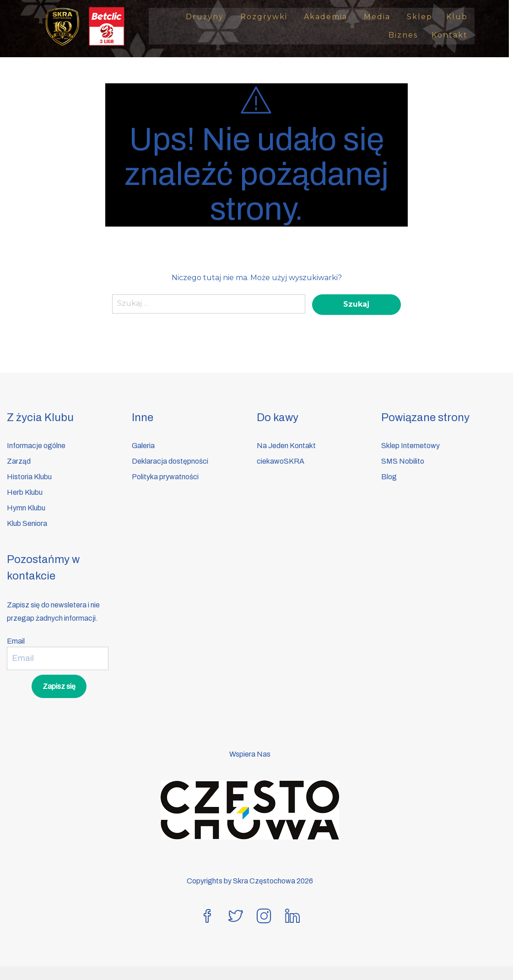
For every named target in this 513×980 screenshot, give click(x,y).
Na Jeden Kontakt (286, 446)
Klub (461, 17)
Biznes (407, 35)
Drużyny (210, 17)
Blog (389, 477)
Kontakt (454, 35)
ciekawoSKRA (281, 461)
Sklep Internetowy (410, 446)
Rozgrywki (269, 17)
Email (16, 641)
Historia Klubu (29, 477)
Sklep (424, 17)
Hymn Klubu (26, 508)
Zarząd (19, 461)
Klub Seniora (27, 523)
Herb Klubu (25, 492)
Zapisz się (59, 686)
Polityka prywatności (165, 477)
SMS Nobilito (403, 461)
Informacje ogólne (36, 446)
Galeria (143, 446)
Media (383, 17)
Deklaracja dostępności (170, 461)
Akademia (331, 17)
